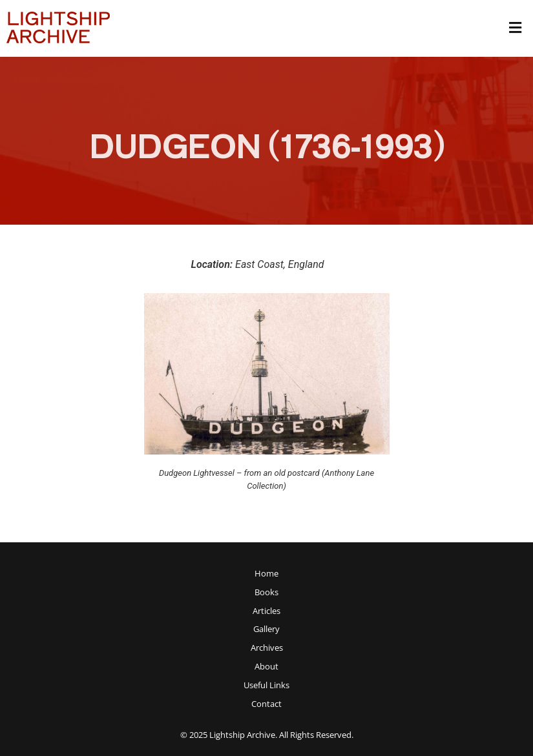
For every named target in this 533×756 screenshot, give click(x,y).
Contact (266, 704)
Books (266, 592)
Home (266, 574)
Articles (266, 611)
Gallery (266, 629)
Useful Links (266, 685)
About (266, 667)
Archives (267, 648)
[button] (516, 28)
